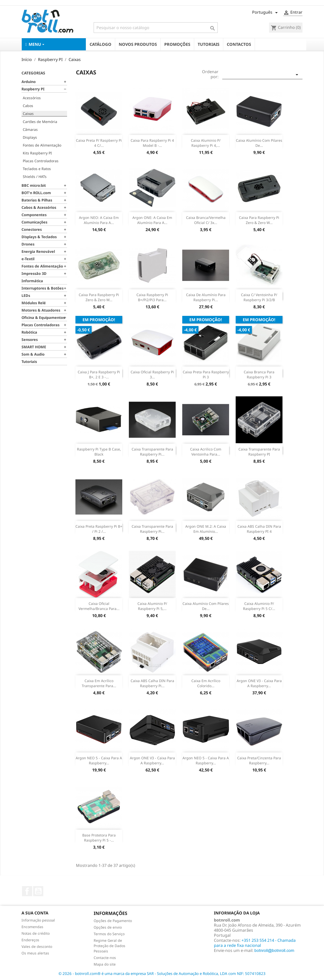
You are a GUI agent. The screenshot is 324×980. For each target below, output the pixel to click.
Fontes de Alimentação (42, 145)
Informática (32, 281)
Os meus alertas (35, 953)
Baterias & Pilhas (37, 200)
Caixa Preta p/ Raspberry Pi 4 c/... (99, 143)
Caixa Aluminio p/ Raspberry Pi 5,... (152, 606)
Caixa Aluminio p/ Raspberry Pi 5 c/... (259, 606)
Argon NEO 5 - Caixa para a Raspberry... (99, 760)
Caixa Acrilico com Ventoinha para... (206, 452)
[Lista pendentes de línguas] (266, 13)
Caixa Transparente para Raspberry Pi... (152, 452)
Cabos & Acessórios (39, 207)
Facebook (27, 891)
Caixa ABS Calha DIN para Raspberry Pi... (152, 683)
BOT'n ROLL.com (36, 193)
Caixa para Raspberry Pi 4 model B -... (152, 143)
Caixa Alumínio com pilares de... (259, 143)
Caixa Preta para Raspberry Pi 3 (206, 374)
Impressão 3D (34, 273)
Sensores (30, 340)
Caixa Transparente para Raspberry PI (259, 452)
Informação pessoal (38, 920)
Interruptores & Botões (43, 288)
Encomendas (32, 927)
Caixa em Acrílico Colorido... (206, 683)
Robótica (29, 332)
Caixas (28, 114)
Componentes (34, 215)
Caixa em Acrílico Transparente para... (99, 683)
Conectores (32, 229)
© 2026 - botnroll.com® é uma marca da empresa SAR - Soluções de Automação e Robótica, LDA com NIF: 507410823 (162, 973)
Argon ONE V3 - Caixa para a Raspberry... (259, 683)
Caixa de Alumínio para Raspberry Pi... (206, 297)
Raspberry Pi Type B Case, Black (99, 452)
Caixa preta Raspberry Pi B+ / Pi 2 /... (99, 529)
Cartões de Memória (40, 122)
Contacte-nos (105, 958)
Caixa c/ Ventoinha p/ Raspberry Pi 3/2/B (259, 297)
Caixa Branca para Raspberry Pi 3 (259, 374)
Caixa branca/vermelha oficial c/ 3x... (206, 220)
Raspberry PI (33, 89)
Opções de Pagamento (113, 921)
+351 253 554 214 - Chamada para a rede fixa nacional (255, 943)
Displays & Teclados (39, 237)
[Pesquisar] (156, 28)
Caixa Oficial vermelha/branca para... (99, 606)
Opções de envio (108, 927)
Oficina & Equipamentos (43, 318)
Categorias (33, 73)
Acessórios (32, 98)
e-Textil (28, 259)
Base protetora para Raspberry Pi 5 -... (99, 838)
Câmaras (30, 129)
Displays (30, 137)
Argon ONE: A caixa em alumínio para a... (152, 220)
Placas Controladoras (41, 161)
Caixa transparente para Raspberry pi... (152, 529)
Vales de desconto (37, 946)
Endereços (30, 940)
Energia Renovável (38, 251)
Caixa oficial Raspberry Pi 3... (152, 374)
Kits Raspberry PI (37, 153)
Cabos (28, 106)
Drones (28, 244)
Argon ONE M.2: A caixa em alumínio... (206, 529)
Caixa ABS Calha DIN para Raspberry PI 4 (259, 529)
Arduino (29, 82)
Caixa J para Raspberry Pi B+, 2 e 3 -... (99, 374)
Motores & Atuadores (41, 310)
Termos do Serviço (109, 934)
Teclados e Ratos (37, 169)
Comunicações (34, 222)
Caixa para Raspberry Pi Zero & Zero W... (259, 220)
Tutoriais (29, 362)
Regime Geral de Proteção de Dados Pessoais (109, 946)
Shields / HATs (35, 177)
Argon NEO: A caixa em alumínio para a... (99, 220)
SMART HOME (34, 347)
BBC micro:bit (34, 185)
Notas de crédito (36, 933)
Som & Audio (33, 354)
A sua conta (35, 913)
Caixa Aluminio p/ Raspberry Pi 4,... (206, 143)
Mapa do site (105, 964)
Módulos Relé (34, 303)
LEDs (26, 295)
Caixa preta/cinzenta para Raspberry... (259, 760)
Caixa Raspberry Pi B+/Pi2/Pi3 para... (152, 297)
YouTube (38, 891)
